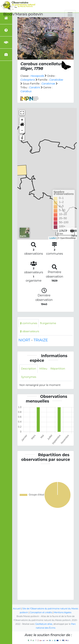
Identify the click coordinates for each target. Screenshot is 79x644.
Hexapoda (37, 76)
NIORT (24, 340)
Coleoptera (28, 80)
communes (29, 323)
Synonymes (29, 377)
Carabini (35, 87)
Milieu (43, 369)
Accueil (17, 609)
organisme (48, 323)
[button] (22, 125)
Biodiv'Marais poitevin (23, 14)
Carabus (26, 91)
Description (29, 369)
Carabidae (56, 80)
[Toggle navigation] (70, 14)
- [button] (22, 130)
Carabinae (48, 84)
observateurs (30, 331)
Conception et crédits (41, 612)
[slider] (72, 231)
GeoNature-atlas (44, 624)
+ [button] (22, 120)
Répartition (58, 369)
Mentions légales (63, 612)
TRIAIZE (41, 340)
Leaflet (53, 238)
